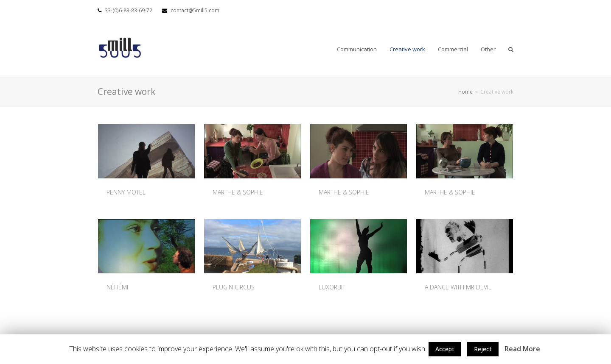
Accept (445, 349)
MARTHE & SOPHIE (238, 192)
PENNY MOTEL (126, 192)
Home (465, 92)
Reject (483, 349)
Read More (522, 349)
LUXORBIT (332, 287)
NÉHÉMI (117, 287)
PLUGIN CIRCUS (234, 287)
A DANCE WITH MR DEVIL (458, 287)
